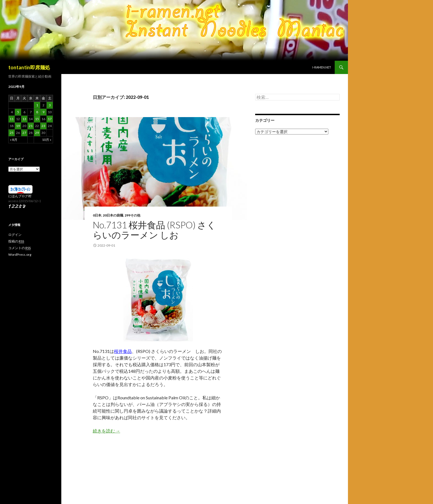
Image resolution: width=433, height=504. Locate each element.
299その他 (132, 215)
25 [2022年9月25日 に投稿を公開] (12, 133)
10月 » (47, 140)
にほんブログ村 (20, 196)
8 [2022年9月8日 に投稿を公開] (37, 112)
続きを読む (106, 431)
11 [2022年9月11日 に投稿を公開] (12, 119)
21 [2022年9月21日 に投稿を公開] (31, 126)
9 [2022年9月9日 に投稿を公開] (43, 112)
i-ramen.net (322, 67)
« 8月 (14, 140)
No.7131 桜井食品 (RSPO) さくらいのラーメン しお (154, 230)
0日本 (97, 215)
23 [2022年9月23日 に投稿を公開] (43, 126)
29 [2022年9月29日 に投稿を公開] (37, 133)
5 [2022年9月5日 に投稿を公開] (18, 112)
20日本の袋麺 (113, 215)
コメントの (19, 248)
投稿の (16, 241)
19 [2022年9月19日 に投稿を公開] (18, 126)
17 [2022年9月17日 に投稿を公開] (50, 119)
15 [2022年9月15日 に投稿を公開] (37, 119)
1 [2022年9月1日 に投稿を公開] (37, 105)
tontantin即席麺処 (29, 67)
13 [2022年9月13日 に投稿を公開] (24, 119)
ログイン (15, 235)
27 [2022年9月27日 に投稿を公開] (24, 133)
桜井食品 (123, 351)
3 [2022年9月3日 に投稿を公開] (50, 105)
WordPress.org (20, 254)
